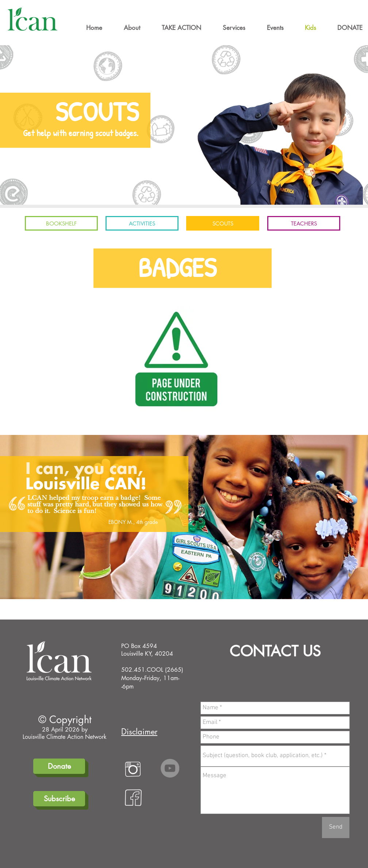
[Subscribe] (59, 799)
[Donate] (59, 766)
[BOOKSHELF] (61, 223)
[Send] (336, 828)
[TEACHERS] (304, 223)
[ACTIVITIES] (142, 223)
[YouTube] (170, 768)
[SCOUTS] (223, 223)
